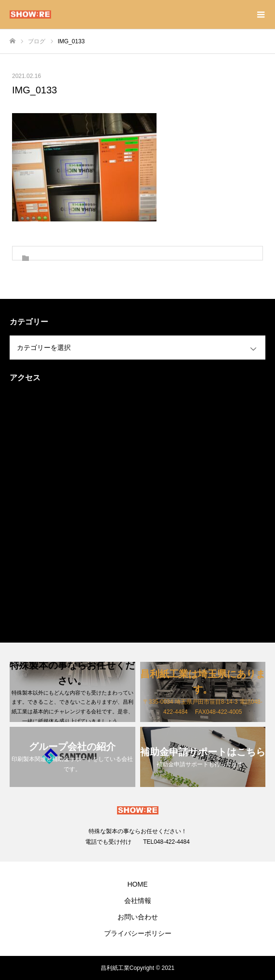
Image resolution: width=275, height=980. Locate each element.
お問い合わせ (138, 917)
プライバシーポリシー (138, 933)
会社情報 (138, 901)
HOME (138, 884)
